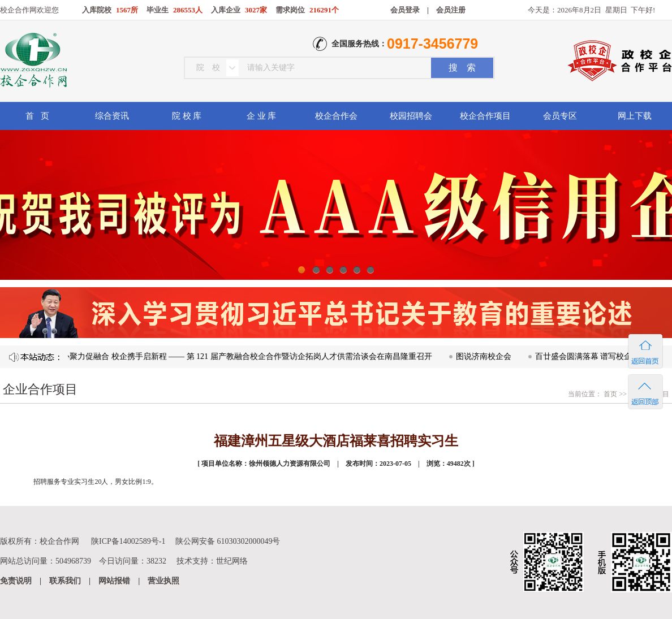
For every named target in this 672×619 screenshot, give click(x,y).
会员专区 (560, 116)
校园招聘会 (411, 116)
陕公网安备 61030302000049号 (228, 541)
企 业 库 (262, 116)
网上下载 (635, 116)
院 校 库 (187, 116)
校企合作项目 (485, 116)
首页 (609, 394)
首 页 (37, 116)
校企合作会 (336, 116)
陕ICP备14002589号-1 (128, 541)
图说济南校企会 (488, 356)
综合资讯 (112, 116)
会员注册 (451, 10)
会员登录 (405, 10)
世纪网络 (232, 561)
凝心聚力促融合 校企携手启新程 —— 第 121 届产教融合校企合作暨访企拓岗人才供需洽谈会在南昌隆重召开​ (247, 356)
